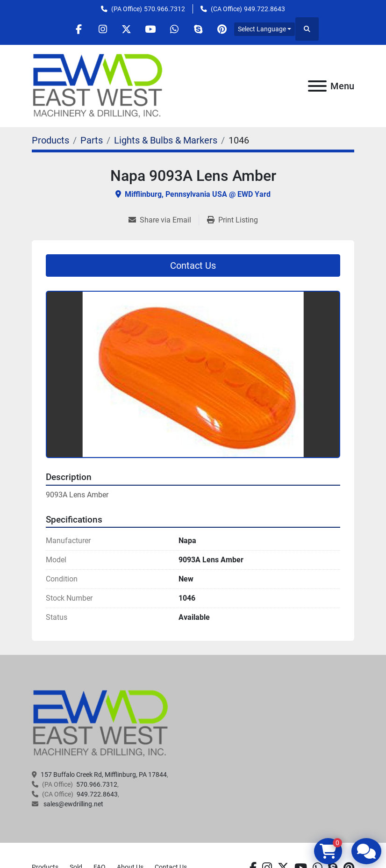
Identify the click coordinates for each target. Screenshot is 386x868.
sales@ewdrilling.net (73, 804)
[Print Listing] (232, 220)
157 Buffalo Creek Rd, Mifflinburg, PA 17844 (104, 775)
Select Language (262, 29)
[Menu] (317, 86)
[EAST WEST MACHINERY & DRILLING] (101, 723)
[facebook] (79, 29)
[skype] (198, 29)
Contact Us (193, 265)
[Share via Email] (164, 220)
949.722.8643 (264, 9)
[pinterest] (222, 29)
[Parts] (92, 140)
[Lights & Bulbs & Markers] (166, 140)
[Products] (50, 140)
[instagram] (103, 29)
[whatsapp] (174, 29)
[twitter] (127, 29)
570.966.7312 (164, 9)
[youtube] (150, 29)
